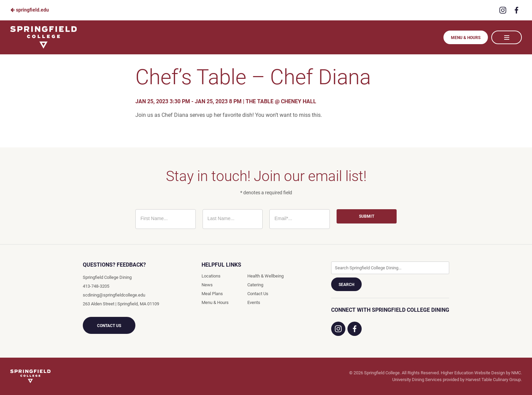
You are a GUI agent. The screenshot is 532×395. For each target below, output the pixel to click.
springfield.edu (30, 10)
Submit (367, 216)
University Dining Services (417, 380)
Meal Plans (212, 294)
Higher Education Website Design (473, 373)
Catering (255, 285)
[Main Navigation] (507, 37)
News (207, 285)
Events (254, 302)
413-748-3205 (96, 286)
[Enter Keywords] (390, 268)
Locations (211, 276)
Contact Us (109, 326)
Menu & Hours (466, 38)
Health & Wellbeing (265, 276)
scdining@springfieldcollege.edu (114, 295)
